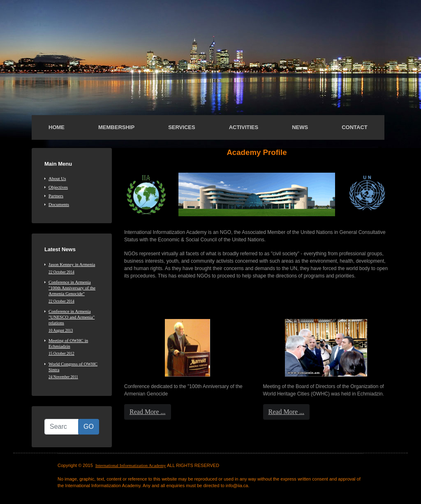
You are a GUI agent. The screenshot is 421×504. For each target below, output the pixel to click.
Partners (56, 196)
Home (57, 127)
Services (182, 127)
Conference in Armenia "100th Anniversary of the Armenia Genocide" (74, 292)
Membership (116, 127)
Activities (244, 127)
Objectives (58, 187)
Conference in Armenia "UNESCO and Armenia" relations (74, 321)
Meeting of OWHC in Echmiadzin (74, 347)
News (300, 127)
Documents (59, 204)
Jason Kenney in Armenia (74, 268)
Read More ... (148, 412)
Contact (355, 127)
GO (89, 427)
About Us (57, 178)
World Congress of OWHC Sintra (74, 371)
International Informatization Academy (131, 465)
